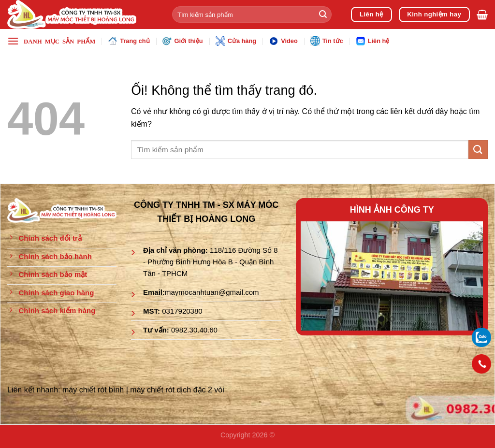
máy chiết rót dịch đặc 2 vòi (177, 390)
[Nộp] (323, 14)
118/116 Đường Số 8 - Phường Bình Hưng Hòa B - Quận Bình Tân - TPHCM (211, 262)
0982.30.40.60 (194, 330)
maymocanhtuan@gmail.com (212, 292)
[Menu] (51, 41)
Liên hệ (373, 41)
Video (283, 41)
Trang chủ (129, 41)
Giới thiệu (183, 41)
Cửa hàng (236, 41)
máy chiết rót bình (93, 390)
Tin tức (327, 41)
